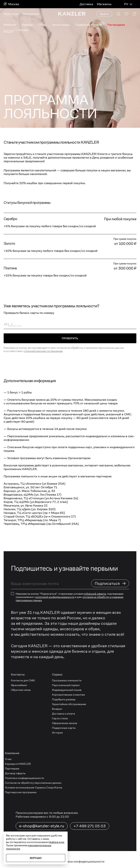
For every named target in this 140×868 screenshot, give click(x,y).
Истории (58, 733)
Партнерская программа (20, 792)
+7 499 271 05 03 (89, 826)
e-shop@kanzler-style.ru (42, 826)
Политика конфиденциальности (25, 778)
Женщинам (31, 14)
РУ (126, 4)
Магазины (104, 4)
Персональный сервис (67, 685)
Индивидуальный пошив (68, 690)
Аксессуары (61, 25)
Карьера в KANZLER (18, 764)
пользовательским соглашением (44, 351)
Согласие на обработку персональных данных (34, 783)
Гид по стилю (61, 718)
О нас (9, 759)
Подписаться (110, 583)
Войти (104, 14)
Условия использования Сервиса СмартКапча (34, 787)
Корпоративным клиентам (69, 695)
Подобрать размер (64, 699)
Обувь (43, 25)
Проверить (70, 338)
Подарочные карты (89, 25)
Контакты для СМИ (23, 680)
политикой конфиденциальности (55, 597)
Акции (8, 32)
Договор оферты (15, 773)
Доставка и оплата (64, 714)
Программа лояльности (67, 680)
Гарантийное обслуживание (70, 704)
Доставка (86, 4)
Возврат (57, 709)
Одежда (27, 25)
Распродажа (117, 25)
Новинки (10, 25)
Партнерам (12, 768)
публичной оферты (96, 594)
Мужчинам (11, 14)
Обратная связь (21, 690)
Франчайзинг (19, 685)
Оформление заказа (65, 723)
